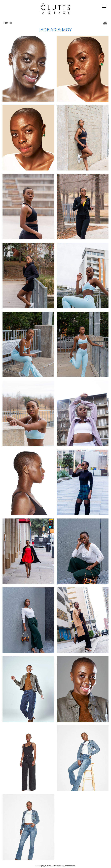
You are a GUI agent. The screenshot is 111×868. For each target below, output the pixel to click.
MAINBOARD (70, 865)
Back (8, 23)
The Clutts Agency (55, 8)
